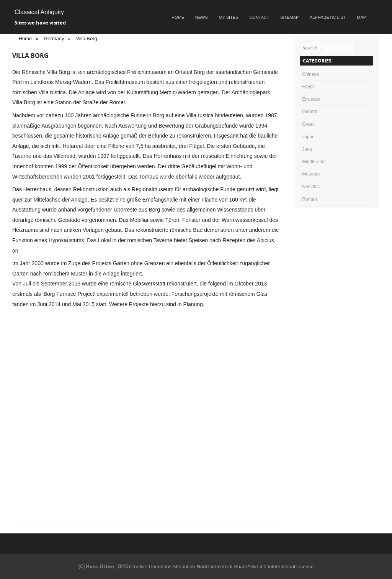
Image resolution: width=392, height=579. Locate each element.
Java (307, 149)
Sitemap (289, 17)
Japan (308, 137)
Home (178, 17)
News (202, 17)
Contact (259, 17)
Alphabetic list (328, 17)
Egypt (308, 87)
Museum (311, 174)
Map (361, 17)
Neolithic (311, 187)
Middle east (314, 162)
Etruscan (311, 99)
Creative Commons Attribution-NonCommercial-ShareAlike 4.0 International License (221, 567)
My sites (228, 17)
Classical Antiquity (39, 12)
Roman (310, 199)
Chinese (310, 74)
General (310, 112)
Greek (308, 124)
